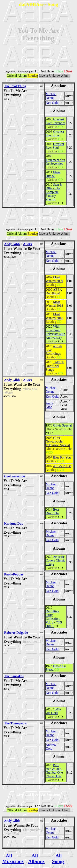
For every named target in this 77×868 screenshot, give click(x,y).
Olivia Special (63, 425)
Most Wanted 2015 (54, 316)
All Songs (58, 858)
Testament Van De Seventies (55, 162)
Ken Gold (52, 103)
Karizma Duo (14, 523)
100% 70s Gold (53, 711)
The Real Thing (15, 86)
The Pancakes (14, 676)
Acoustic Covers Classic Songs (56, 560)
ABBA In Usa (62, 466)
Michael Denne (51, 96)
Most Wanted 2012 (54, 304)
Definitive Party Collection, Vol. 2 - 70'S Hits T (54, 619)
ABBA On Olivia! (54, 291)
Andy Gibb (12, 244)
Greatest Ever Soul (55, 146)
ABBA (28, 244)
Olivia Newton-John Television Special (58, 441)
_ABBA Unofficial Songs (55, 366)
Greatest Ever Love (55, 133)
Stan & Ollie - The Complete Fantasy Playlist (54, 192)
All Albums (36, 858)
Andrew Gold (51, 747)
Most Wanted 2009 (54, 279)
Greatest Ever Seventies (56, 121)
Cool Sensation (15, 476)
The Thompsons (15, 723)
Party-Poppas (14, 574)
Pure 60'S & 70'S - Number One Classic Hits (55, 771)
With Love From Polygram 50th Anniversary (56, 332)
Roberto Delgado (16, 633)
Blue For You (62, 457)
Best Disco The (53, 511)
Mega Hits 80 (53, 174)
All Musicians (13, 858)
